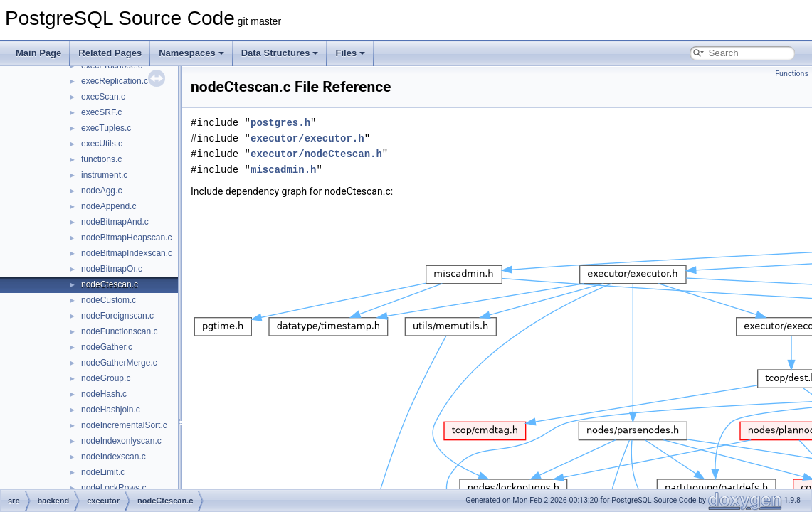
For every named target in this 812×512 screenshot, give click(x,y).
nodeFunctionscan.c (119, 331)
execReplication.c (115, 81)
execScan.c (103, 97)
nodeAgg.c (101, 191)
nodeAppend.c (109, 206)
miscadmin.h (283, 170)
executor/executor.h (307, 138)
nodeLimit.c (103, 472)
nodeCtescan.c (110, 284)
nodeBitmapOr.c (112, 269)
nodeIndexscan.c (114, 457)
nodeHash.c (104, 394)
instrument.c (104, 175)
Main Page (38, 53)
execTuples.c (106, 128)
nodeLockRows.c (114, 488)
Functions (792, 74)
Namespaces (191, 53)
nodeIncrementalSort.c (124, 425)
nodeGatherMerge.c (119, 363)
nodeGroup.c (106, 378)
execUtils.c (102, 144)
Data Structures (280, 53)
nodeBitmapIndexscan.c (127, 253)
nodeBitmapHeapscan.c (126, 238)
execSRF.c (101, 112)
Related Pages (110, 53)
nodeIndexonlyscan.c (121, 441)
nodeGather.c (107, 347)
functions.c (101, 159)
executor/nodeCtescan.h (316, 154)
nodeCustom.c (109, 300)
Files (350, 53)
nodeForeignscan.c (117, 316)
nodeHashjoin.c (111, 410)
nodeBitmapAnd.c (115, 222)
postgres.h (280, 123)
